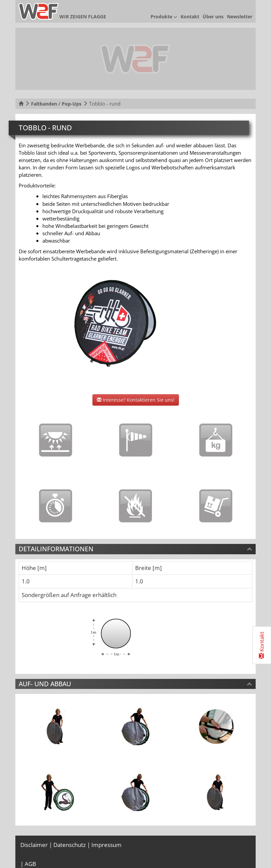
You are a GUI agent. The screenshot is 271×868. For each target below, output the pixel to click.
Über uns (213, 17)
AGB (30, 864)
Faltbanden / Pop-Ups (56, 104)
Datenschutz (70, 845)
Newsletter (240, 17)
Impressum (106, 845)
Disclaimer (34, 845)
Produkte (164, 17)
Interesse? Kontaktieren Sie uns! (136, 400)
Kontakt (190, 17)
